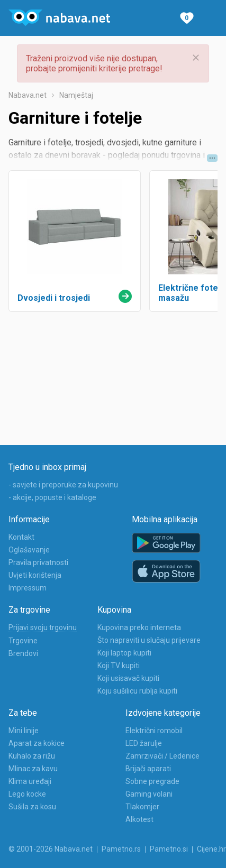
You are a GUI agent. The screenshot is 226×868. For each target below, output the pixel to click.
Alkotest (139, 819)
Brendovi (23, 653)
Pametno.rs (121, 849)
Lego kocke (27, 794)
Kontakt (21, 537)
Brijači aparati (148, 769)
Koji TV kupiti (119, 666)
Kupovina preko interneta (139, 627)
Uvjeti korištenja (35, 575)
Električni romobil (154, 731)
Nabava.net (28, 95)
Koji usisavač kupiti (128, 678)
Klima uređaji (30, 781)
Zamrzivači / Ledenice (162, 756)
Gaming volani (149, 794)
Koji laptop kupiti (124, 653)
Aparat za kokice (37, 743)
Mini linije (24, 731)
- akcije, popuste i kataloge (52, 497)
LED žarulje (144, 743)
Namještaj (76, 95)
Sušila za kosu (32, 807)
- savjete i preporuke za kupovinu (63, 485)
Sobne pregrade (152, 781)
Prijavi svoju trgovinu (43, 627)
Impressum (28, 588)
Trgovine (23, 641)
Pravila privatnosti (38, 562)
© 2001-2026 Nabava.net (51, 849)
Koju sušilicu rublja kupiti (137, 691)
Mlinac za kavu (33, 769)
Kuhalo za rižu (32, 756)
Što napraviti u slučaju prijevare (149, 640)
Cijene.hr (211, 849)
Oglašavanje (29, 550)
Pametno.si (169, 849)
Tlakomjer (142, 807)
